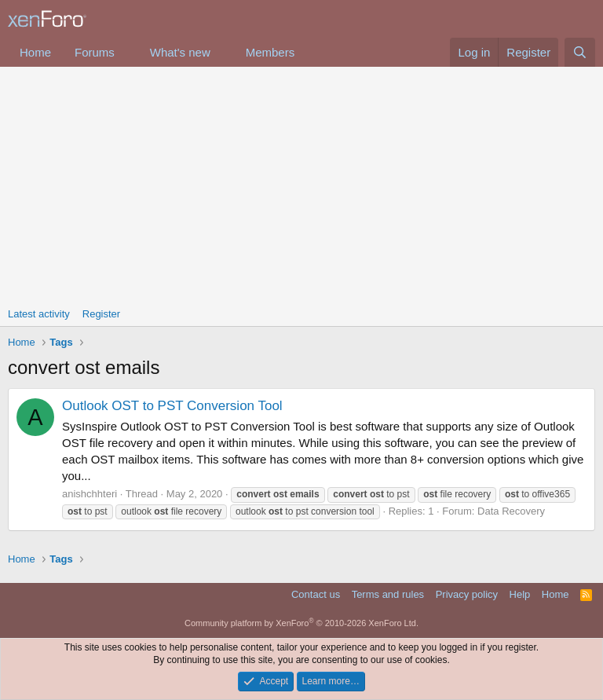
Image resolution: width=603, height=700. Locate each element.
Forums (95, 52)
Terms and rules (388, 594)
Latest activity (39, 314)
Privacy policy (467, 594)
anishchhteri (90, 494)
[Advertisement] (301, 185)
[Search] (580, 52)
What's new (180, 52)
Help (520, 594)
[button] (127, 52)
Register (101, 314)
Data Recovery (511, 511)
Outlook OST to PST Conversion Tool (172, 406)
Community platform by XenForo (301, 623)
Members (270, 52)
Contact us (316, 594)
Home (35, 52)
